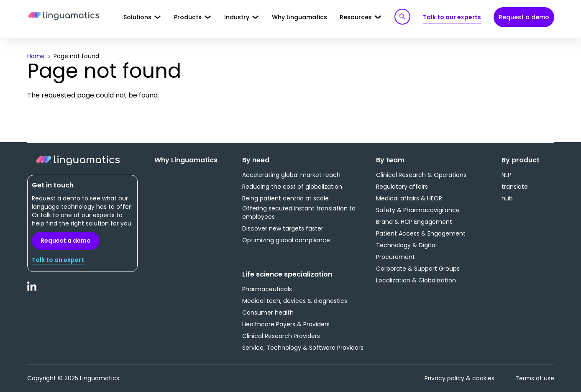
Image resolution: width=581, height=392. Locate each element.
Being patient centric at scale (285, 198)
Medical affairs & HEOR (409, 198)
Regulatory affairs (402, 187)
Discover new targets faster (283, 228)
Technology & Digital (406, 245)
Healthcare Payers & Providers (286, 324)
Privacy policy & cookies (459, 378)
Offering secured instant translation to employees (299, 213)
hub (507, 198)
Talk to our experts (452, 17)
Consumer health (268, 313)
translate (515, 187)
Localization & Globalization (416, 280)
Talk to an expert (58, 260)
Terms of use (535, 378)
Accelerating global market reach (291, 175)
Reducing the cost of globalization (292, 187)
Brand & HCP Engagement (414, 222)
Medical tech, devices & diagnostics (295, 301)
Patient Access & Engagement (421, 233)
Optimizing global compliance (286, 240)
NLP (506, 175)
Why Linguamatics (299, 17)
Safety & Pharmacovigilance (418, 210)
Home (36, 56)
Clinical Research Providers (281, 336)
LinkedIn (32, 291)
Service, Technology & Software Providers (303, 348)
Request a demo (524, 17)
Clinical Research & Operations (421, 175)
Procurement (395, 257)
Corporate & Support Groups (418, 269)
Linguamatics (64, 16)
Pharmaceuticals (267, 289)
